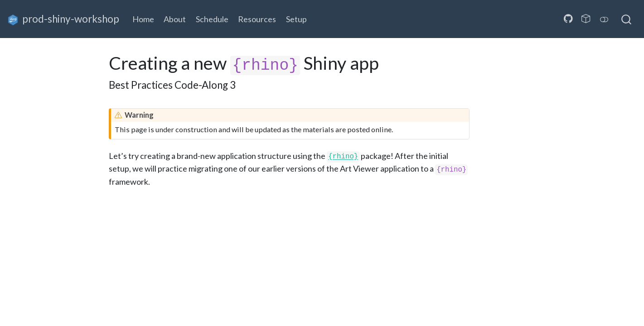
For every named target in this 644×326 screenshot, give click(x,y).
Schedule (212, 19)
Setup (296, 19)
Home (143, 19)
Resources (257, 19)
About (175, 19)
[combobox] (627, 19)
